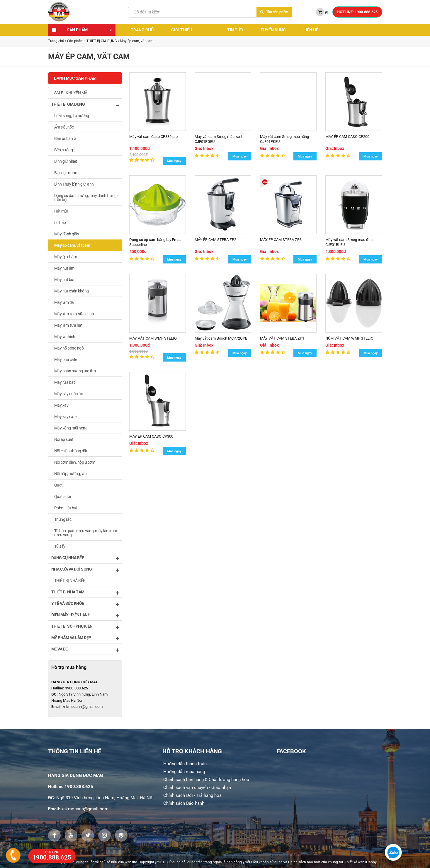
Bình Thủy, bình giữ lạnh (74, 184)
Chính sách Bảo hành (184, 803)
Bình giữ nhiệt (66, 161)
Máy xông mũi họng (71, 428)
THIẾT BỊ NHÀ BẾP (70, 581)
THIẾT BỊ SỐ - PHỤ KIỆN (85, 627)
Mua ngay (174, 161)
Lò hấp (60, 222)
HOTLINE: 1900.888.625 (357, 12)
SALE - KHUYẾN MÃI (71, 93)
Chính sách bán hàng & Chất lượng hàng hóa (206, 780)
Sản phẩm (77, 30)
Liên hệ (311, 30)
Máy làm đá (64, 302)
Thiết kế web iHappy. (361, 862)
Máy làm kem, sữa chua (74, 314)
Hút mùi (61, 211)
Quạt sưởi (63, 497)
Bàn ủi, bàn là (65, 138)
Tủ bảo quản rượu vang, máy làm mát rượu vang (86, 533)
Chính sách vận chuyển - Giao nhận (197, 787)
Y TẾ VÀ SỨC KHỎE (85, 604)
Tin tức (235, 30)
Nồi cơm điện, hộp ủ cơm (75, 462)
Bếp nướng (64, 150)
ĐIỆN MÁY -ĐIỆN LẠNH (85, 615)
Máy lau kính (65, 337)
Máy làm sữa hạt (68, 325)
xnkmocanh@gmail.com (83, 707)
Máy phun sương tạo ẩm (75, 371)
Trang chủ (142, 30)
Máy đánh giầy (67, 234)
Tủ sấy (60, 546)
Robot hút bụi (66, 508)
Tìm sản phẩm (274, 12)
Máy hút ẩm (64, 268)
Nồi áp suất (64, 439)
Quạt (58, 485)
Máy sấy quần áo (69, 394)
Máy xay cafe (65, 417)
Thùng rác (63, 519)
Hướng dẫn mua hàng (184, 772)
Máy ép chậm (66, 257)
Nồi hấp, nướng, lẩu (70, 474)
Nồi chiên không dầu (71, 451)
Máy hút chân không (72, 291)
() (323, 12)
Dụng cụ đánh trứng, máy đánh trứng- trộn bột (86, 198)
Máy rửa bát (65, 382)
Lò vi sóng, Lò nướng (72, 116)
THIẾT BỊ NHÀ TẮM (85, 592)
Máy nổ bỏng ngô (69, 348)
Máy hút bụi (64, 280)
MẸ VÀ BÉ (85, 649)
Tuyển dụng (273, 30)
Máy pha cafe (66, 359)
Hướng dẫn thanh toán (185, 764)
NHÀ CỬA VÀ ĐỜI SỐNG (85, 570)
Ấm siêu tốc (64, 127)
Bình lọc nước (66, 173)
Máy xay (61, 405)
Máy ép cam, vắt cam (137, 41)
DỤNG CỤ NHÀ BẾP (85, 558)
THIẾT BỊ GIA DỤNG (102, 41)
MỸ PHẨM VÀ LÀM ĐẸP (85, 638)
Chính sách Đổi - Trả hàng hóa (192, 795)
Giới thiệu (182, 30)
